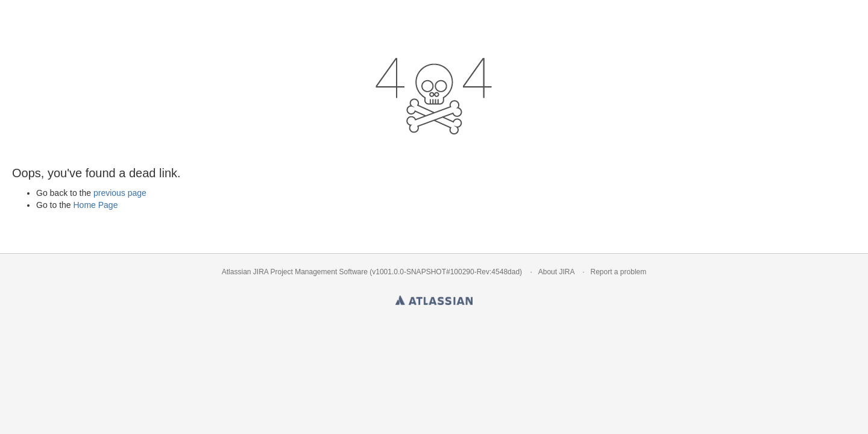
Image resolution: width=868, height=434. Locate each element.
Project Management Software (319, 272)
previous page (120, 193)
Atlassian (434, 298)
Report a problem (619, 272)
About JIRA (556, 272)
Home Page (95, 205)
